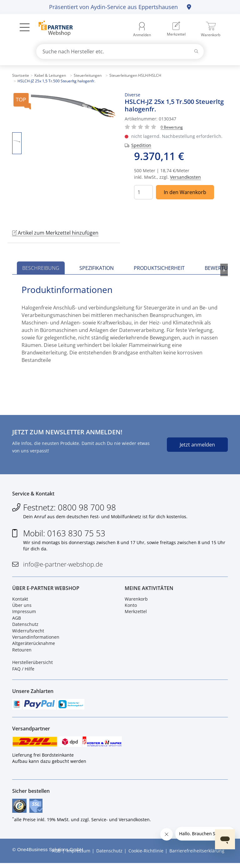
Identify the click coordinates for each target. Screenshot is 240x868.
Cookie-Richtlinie (146, 856)
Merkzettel (136, 614)
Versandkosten (185, 177)
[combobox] (120, 51)
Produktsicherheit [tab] (159, 268)
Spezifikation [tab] (97, 268)
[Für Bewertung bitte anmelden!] (172, 127)
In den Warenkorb (185, 192)
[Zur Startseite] (52, 29)
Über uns (22, 607)
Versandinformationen (36, 639)
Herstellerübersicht (32, 664)
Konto (131, 607)
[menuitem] (176, 30)
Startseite (21, 75)
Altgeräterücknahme (34, 645)
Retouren (22, 652)
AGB (17, 620)
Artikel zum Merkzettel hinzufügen (55, 233)
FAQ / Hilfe (23, 671)
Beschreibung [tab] (41, 268)
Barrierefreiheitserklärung (197, 856)
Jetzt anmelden (197, 445)
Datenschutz (25, 626)
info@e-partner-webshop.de (63, 565)
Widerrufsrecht (28, 633)
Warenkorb (136, 601)
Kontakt (20, 601)
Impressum (24, 614)
